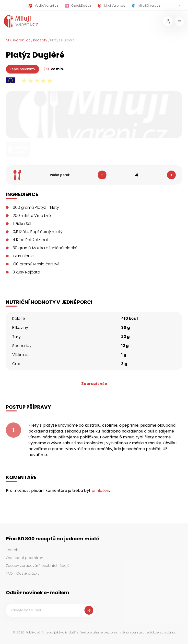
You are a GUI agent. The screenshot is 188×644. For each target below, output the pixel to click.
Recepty (40, 40)
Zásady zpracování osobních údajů (38, 566)
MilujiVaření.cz (18, 40)
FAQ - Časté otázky (23, 573)
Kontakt (12, 550)
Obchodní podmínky (24, 558)
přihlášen (100, 490)
